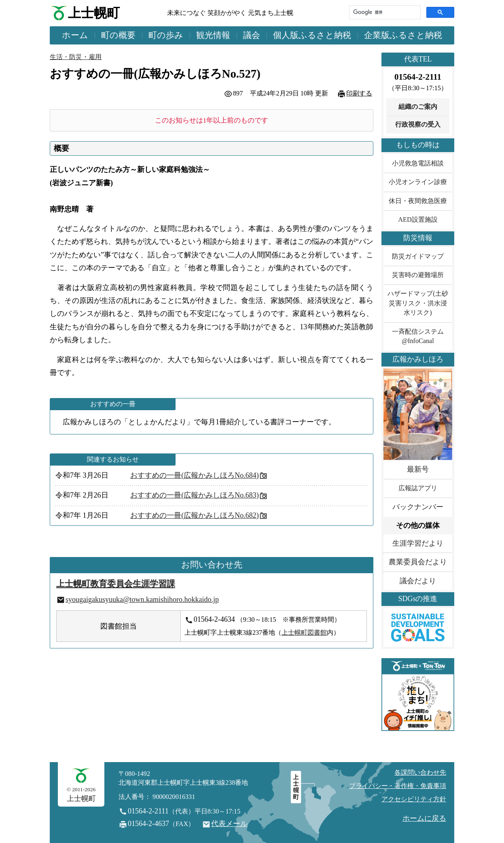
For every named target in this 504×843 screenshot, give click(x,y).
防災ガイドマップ (418, 256)
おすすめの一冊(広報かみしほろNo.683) (195, 495)
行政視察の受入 (418, 125)
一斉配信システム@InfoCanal (418, 336)
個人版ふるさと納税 (312, 35)
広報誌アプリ (418, 488)
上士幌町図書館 (304, 633)
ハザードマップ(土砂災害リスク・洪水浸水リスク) (418, 303)
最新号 (418, 469)
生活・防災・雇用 (76, 57)
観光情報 (213, 35)
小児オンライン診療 (418, 182)
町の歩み (166, 35)
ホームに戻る (424, 818)
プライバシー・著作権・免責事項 (398, 786)
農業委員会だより (418, 562)
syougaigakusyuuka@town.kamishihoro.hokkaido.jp (142, 599)
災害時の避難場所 (418, 275)
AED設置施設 (418, 220)
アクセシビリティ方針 (414, 799)
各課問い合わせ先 (420, 773)
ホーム (75, 35)
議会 (252, 35)
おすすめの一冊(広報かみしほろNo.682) (195, 515)
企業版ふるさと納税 (403, 35)
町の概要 (118, 35)
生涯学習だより (418, 543)
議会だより (418, 581)
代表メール (229, 824)
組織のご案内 (418, 107)
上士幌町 (94, 13)
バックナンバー (418, 507)
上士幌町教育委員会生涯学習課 (116, 584)
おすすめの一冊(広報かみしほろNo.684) (195, 475)
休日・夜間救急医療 (418, 201)
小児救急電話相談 (418, 163)
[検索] (384, 12)
